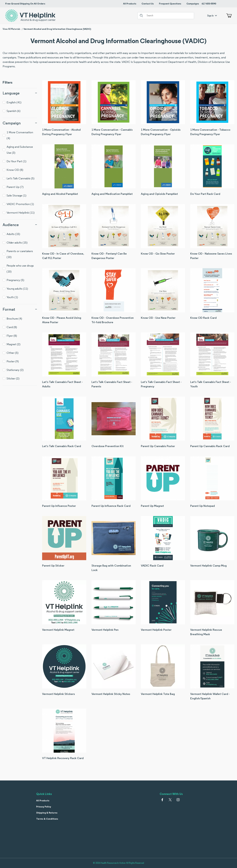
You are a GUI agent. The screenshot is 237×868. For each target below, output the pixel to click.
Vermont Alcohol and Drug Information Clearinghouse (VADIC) (57, 29)
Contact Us (148, 4)
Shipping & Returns (47, 813)
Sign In (212, 16)
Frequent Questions (170, 4)
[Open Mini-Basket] (228, 16)
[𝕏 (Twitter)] (170, 800)
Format (20, 309)
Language (20, 93)
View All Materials (11, 29)
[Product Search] (169, 16)
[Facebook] (162, 800)
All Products (130, 4)
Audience (20, 225)
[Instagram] (178, 800)
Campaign (20, 123)
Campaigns (193, 4)
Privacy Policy (44, 807)
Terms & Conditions (47, 819)
